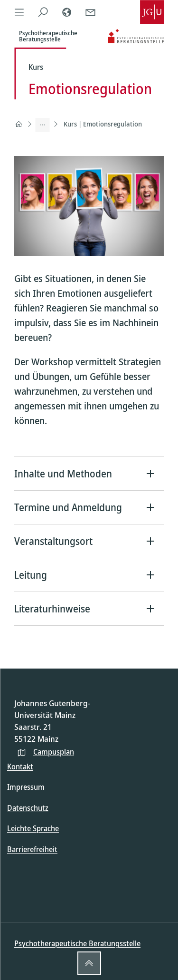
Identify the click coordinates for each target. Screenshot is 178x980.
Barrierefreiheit (32, 849)
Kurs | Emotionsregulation (103, 124)
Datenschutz (28, 808)
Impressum (26, 787)
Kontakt (20, 767)
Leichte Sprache (33, 828)
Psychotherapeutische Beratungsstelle (77, 943)
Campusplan (54, 752)
